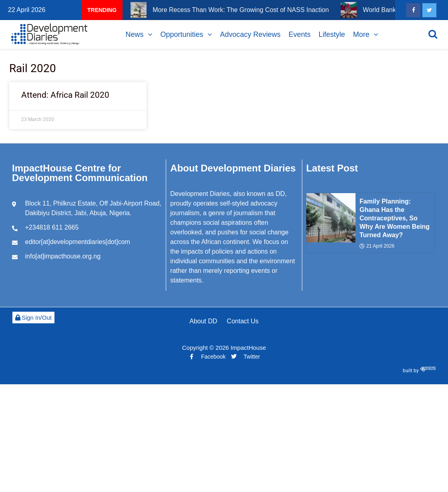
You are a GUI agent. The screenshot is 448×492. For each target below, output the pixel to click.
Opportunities (182, 34)
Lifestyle (332, 34)
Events (300, 34)
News (135, 34)
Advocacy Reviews (250, 34)
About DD (203, 321)
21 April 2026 (377, 246)
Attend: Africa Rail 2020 (65, 95)
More (361, 34)
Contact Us (243, 321)
